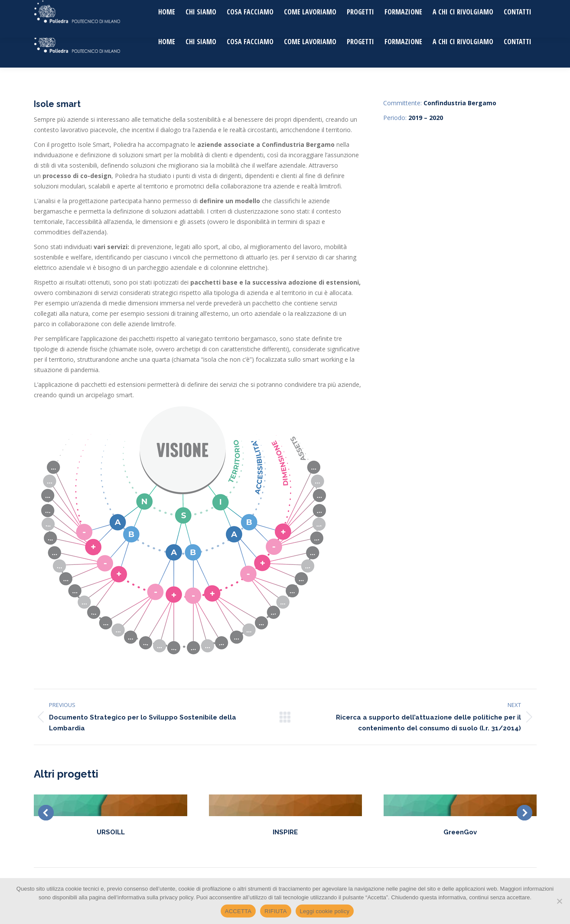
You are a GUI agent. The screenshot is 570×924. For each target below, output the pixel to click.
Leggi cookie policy (325, 911)
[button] (46, 813)
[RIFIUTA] (559, 901)
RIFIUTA (275, 911)
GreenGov (460, 832)
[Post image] (110, 805)
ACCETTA (238, 911)
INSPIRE (285, 832)
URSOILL (111, 832)
